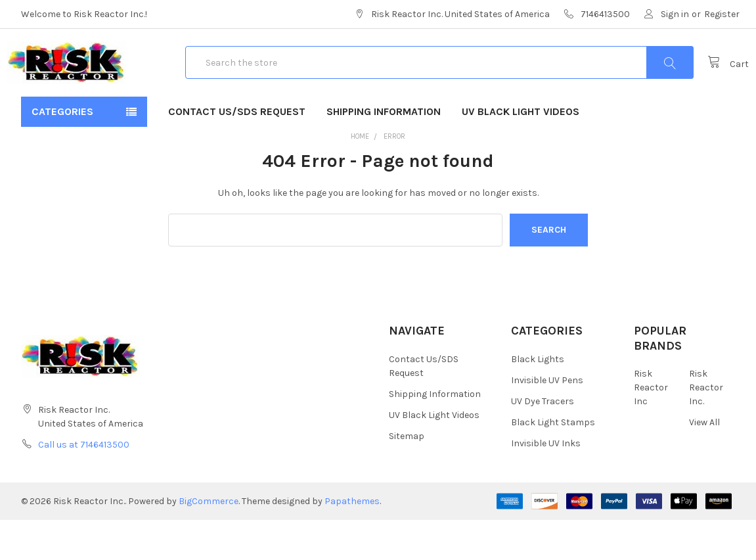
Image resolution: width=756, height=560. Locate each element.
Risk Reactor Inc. (706, 428)
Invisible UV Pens (547, 420)
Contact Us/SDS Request (237, 152)
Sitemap (407, 476)
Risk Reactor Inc (651, 428)
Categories (62, 152)
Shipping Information (384, 152)
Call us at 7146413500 (84, 485)
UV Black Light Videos (521, 152)
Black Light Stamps (553, 462)
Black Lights (538, 399)
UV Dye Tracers (543, 441)
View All (704, 462)
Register (722, 14)
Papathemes (352, 541)
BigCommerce (209, 541)
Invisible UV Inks (546, 483)
